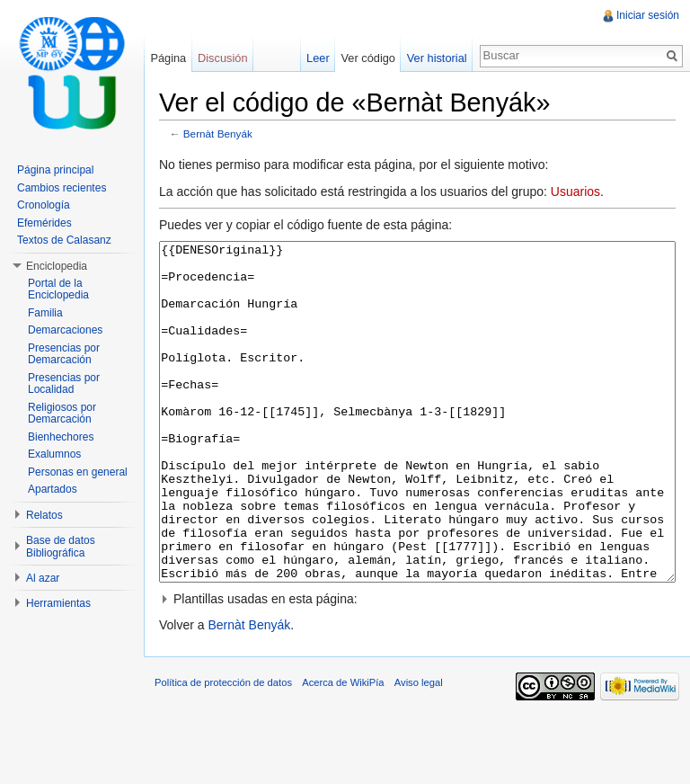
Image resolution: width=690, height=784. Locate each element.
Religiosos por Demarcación (62, 414)
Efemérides (44, 223)
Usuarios (575, 192)
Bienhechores (61, 437)
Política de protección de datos (223, 750)
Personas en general (78, 472)
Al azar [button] (43, 578)
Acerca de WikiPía (343, 750)
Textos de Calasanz (64, 240)
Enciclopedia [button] (57, 266)
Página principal (55, 170)
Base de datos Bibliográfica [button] (61, 547)
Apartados (53, 489)
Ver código (367, 58)
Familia (45, 313)
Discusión (222, 58)
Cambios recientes (62, 188)
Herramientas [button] (58, 603)
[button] (417, 666)
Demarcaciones (65, 330)
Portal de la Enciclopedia (58, 290)
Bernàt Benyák (218, 134)
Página (168, 58)
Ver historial (437, 58)
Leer (318, 58)
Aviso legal (419, 750)
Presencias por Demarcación (64, 354)
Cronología (44, 205)
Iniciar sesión (648, 15)
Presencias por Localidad (64, 384)
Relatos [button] (44, 515)
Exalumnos (54, 454)
